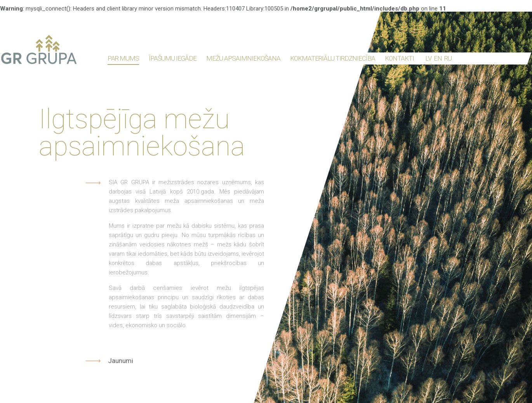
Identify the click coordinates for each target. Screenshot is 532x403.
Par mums (123, 58)
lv (428, 58)
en (438, 58)
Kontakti (399, 58)
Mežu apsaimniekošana (243, 58)
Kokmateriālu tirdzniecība (333, 58)
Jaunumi (121, 361)
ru (448, 58)
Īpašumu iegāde (173, 58)
